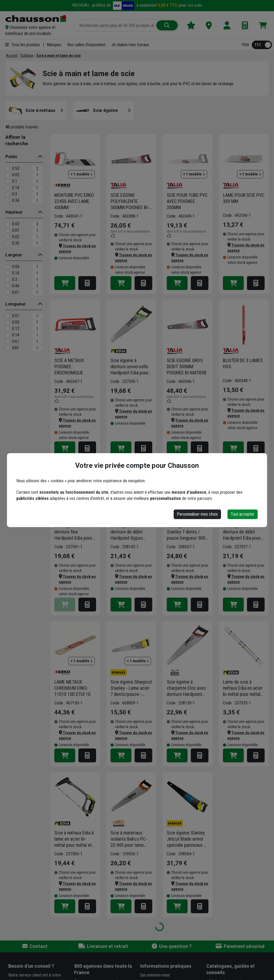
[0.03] (7, 224)
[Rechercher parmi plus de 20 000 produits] (115, 25)
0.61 (16, 292)
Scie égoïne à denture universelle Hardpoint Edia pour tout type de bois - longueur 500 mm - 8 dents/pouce (130, 367)
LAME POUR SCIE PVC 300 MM (244, 198)
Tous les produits (22, 45)
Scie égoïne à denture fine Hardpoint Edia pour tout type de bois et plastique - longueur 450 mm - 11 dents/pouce (74, 532)
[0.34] (7, 201)
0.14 (16, 188)
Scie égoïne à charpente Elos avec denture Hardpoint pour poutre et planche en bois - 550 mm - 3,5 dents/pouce (187, 688)
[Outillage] (27, 56)
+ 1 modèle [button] (82, 174)
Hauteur (14, 212)
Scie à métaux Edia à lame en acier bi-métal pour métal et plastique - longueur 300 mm (74, 839)
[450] (7, 348)
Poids (11, 156)
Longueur (16, 304)
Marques (54, 45)
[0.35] (7, 243)
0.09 (16, 267)
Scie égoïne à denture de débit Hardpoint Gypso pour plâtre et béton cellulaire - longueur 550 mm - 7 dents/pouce (130, 532)
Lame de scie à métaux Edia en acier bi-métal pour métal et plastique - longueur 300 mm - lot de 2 (243, 688)
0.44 (16, 286)
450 (15, 348)
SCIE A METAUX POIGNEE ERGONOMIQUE (69, 366)
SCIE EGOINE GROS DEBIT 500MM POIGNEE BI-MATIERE (187, 366)
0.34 (16, 200)
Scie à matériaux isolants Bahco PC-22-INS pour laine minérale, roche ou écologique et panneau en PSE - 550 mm (129, 839)
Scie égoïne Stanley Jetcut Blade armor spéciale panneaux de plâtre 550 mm (188, 839)
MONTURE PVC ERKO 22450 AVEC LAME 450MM (74, 201)
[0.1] (7, 181)
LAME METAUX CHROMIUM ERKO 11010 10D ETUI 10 (72, 688)
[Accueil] (12, 56)
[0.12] (7, 329)
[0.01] (7, 230)
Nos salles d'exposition (86, 45)
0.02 (16, 175)
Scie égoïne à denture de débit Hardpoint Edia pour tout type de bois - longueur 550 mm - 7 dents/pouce (243, 532)
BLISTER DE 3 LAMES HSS (243, 363)
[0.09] (7, 267)
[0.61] (7, 292)
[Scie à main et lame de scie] (59, 56)
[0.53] (7, 168)
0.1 (15, 181)
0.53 (16, 168)
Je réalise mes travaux (130, 45)
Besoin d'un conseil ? (31, 966)
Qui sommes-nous (155, 975)
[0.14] (7, 188)
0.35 (16, 243)
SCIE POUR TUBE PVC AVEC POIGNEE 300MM (187, 201)
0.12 (16, 329)
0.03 (16, 224)
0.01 (16, 230)
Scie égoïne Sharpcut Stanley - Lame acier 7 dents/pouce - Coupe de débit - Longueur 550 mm (131, 688)
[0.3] (7, 194)
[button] (36, 30)
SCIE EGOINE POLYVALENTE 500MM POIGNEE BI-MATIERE (130, 201)
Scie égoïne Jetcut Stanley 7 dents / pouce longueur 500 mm (186, 532)
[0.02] (7, 175)
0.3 (15, 194)
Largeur (14, 255)
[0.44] (7, 286)
